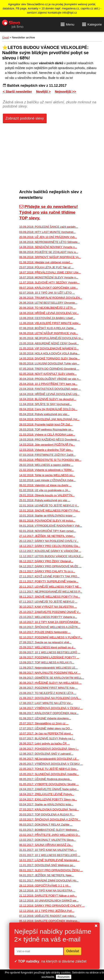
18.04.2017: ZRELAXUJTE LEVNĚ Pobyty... (47, 794)
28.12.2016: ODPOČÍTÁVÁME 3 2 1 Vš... (45, 885)
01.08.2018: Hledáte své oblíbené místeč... (46, 262)
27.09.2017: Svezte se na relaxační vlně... (45, 642)
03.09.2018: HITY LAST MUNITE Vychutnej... (48, 232)
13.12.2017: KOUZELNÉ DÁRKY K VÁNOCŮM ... (50, 551)
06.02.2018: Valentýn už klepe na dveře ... (45, 485)
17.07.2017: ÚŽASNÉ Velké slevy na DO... (46, 728)
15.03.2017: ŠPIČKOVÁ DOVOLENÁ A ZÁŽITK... (50, 820)
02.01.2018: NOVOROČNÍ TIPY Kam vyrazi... (48, 531)
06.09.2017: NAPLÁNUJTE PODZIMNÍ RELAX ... (50, 673)
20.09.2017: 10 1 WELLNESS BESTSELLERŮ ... (50, 652)
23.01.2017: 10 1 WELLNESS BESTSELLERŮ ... (50, 855)
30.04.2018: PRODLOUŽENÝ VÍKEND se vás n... (50, 379)
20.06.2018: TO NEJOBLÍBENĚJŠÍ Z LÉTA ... (48, 308)
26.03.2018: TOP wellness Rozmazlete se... (46, 429)
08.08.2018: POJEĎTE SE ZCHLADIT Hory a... (49, 252)
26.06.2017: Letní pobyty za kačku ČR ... (45, 743)
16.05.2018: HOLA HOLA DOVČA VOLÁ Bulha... (49, 353)
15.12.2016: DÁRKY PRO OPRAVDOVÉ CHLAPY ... (52, 906)
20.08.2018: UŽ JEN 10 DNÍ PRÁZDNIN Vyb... (48, 237)
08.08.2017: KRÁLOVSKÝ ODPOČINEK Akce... (49, 713)
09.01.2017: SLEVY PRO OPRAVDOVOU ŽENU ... (51, 870)
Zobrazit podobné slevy (25, 118)
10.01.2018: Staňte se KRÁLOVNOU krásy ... (48, 516)
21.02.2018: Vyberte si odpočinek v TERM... (47, 470)
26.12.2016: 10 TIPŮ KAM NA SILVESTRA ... (47, 891)
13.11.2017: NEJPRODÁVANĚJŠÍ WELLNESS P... (51, 592)
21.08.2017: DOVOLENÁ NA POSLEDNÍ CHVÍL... (50, 698)
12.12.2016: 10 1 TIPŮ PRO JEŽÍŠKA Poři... (47, 911)
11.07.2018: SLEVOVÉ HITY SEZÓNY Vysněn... (49, 282)
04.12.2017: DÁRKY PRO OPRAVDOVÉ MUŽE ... (50, 566)
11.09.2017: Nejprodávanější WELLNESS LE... (48, 668)
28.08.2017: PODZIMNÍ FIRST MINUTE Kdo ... (48, 688)
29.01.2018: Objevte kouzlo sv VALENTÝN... (47, 495)
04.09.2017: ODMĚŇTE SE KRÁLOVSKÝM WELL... (52, 678)
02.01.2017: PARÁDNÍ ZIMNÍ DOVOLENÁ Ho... (49, 880)
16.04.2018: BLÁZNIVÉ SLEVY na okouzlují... (48, 399)
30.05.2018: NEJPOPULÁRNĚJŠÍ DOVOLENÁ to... (51, 338)
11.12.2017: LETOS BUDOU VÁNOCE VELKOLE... (51, 556)
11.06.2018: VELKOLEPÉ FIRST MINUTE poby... (50, 323)
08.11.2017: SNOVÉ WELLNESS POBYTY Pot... (50, 597)
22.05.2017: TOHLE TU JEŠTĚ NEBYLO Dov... (49, 769)
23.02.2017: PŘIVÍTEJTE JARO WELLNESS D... (50, 835)
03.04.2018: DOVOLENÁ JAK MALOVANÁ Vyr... (49, 419)
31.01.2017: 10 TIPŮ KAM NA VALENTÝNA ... (48, 850)
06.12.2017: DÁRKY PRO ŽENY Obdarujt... (46, 561)
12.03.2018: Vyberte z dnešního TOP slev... (46, 450)
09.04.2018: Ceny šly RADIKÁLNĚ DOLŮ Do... (48, 409)
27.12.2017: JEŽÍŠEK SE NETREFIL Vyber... (47, 536)
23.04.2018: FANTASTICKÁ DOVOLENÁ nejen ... (50, 389)
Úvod (5, 37)
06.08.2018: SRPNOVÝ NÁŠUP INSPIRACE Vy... (50, 257)
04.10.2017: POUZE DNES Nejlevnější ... (45, 632)
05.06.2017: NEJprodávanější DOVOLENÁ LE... (49, 759)
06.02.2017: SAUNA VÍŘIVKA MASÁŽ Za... (46, 845)
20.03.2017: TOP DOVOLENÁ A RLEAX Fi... (47, 814)
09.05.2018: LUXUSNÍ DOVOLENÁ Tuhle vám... (49, 363)
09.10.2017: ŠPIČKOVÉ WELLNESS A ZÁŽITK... (50, 627)
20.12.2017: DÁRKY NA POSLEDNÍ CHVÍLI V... (49, 541)
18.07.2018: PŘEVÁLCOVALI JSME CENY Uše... (50, 272)
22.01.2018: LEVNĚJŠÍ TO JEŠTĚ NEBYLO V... (49, 506)
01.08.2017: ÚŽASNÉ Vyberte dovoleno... (45, 718)
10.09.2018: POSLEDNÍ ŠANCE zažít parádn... (49, 227)
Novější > (43, 91)
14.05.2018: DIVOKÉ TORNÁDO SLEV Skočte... (49, 358)
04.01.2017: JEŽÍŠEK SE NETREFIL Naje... (47, 875)
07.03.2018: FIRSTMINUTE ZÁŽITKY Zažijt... (48, 455)
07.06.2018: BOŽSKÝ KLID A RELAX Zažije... (48, 328)
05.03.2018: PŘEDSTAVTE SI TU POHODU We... (50, 460)
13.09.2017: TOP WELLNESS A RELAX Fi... (47, 662)
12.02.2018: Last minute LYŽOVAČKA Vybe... (48, 480)
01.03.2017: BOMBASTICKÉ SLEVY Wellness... (49, 830)
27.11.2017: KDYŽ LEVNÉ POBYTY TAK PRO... (49, 576)
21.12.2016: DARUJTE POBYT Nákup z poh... (48, 896)
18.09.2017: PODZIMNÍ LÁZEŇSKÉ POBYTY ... (49, 657)
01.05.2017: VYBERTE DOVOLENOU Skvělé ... (49, 784)
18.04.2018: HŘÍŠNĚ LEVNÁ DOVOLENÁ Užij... (49, 394)
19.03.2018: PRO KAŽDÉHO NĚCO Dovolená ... (50, 440)
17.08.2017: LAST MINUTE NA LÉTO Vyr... (46, 703)
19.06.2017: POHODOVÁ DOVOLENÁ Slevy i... (49, 749)
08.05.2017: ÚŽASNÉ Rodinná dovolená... (46, 779)
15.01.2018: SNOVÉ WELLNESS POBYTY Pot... (50, 511)
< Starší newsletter (17, 91)
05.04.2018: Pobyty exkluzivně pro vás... (44, 414)
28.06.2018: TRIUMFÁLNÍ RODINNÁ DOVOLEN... (51, 298)
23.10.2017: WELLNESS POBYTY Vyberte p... (48, 617)
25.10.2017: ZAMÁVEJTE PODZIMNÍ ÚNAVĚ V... (50, 612)
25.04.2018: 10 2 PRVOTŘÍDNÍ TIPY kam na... (48, 384)
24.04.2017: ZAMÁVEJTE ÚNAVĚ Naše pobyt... (49, 789)
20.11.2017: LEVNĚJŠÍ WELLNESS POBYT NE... (50, 587)
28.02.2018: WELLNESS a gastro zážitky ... (46, 465)
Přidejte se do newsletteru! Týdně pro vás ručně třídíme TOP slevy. (49, 212)
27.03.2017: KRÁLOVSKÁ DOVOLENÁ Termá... (49, 809)
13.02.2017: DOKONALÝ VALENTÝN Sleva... (48, 840)
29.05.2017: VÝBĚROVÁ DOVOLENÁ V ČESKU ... (51, 764)
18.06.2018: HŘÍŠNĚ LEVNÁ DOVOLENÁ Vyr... (49, 313)
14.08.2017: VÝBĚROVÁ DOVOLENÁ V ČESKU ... (51, 708)
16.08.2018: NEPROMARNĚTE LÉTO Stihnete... (50, 242)
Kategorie (92, 24)
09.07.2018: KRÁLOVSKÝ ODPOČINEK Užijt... (49, 288)
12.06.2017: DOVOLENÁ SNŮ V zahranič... (46, 754)
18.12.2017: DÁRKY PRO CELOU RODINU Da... (50, 546)
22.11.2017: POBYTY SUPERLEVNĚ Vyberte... (49, 581)
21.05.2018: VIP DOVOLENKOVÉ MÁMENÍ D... (49, 348)
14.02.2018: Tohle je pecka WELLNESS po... (47, 475)
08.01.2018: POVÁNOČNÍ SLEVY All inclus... (47, 521)
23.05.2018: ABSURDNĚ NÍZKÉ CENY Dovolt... (49, 343)
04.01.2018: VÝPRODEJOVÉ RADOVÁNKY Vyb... (51, 526)
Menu (67, 24)
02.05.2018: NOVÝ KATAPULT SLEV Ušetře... (48, 374)
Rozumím (64, 977)
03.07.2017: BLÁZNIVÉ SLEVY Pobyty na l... (47, 738)
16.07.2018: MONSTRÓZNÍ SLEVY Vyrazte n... (49, 277)
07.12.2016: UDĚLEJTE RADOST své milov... (48, 916)
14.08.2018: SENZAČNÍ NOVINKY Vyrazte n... (48, 247)
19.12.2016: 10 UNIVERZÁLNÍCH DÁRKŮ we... (49, 901)
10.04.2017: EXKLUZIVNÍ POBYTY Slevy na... (48, 799)
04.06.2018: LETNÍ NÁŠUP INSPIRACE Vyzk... (49, 333)
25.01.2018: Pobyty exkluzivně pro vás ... (45, 500)
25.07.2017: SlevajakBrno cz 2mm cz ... (44, 723)
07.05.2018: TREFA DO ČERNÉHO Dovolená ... (49, 369)
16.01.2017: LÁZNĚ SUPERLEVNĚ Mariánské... (49, 860)
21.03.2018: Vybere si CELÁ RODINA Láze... (47, 434)
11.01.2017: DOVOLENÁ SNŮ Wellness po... (47, 865)
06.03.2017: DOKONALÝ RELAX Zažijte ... (46, 825)
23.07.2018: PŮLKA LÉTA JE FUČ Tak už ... (47, 267)
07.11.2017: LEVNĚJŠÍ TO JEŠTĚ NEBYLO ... (48, 602)
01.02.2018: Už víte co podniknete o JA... (45, 490)
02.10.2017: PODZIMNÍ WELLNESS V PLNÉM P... (51, 637)
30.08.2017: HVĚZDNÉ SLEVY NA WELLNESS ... (50, 683)
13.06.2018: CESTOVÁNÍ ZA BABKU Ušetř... (47, 318)
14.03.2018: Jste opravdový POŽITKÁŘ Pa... (47, 445)
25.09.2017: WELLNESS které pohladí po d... (48, 647)
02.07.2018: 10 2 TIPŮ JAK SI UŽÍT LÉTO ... (47, 293)
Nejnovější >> (65, 91)
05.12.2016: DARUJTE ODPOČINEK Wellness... (49, 921)
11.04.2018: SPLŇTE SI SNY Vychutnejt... (46, 404)
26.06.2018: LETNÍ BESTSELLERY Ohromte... (48, 303)
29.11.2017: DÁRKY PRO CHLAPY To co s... (47, 571)
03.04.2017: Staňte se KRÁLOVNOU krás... (46, 804)
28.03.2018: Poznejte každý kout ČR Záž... (46, 424)
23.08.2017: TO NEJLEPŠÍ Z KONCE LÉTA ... (48, 693)
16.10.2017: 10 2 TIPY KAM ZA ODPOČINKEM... (50, 622)
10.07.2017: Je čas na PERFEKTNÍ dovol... (46, 733)
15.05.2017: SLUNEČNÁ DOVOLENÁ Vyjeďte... (49, 774)
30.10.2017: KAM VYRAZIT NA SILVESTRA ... (48, 607)
